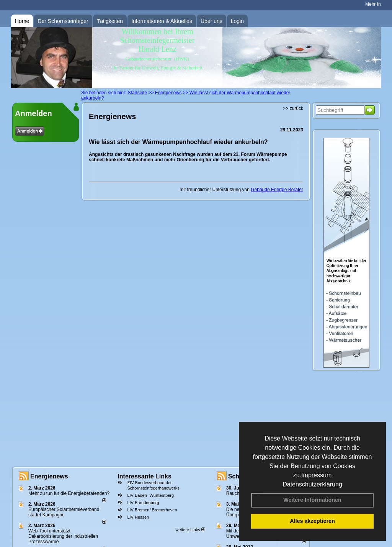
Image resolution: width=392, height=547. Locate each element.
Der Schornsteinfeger (63, 21)
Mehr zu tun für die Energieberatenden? (69, 493)
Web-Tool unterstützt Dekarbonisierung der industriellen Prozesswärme (63, 536)
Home (22, 21)
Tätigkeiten (110, 21)
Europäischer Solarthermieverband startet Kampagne (64, 512)
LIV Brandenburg (143, 503)
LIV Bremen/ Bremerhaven (152, 510)
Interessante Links (145, 476)
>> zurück (293, 108)
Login (237, 21)
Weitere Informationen (312, 500)
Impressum (316, 475)
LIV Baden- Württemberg (150, 495)
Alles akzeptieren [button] (312, 521)
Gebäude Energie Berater (277, 190)
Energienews (49, 476)
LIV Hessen (138, 517)
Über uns (212, 21)
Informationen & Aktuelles (162, 21)
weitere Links (190, 530)
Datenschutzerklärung (312, 484)
